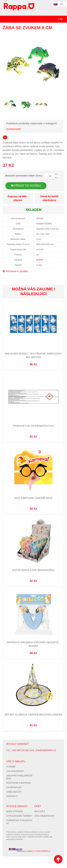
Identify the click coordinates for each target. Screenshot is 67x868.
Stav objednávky (44, 816)
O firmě (11, 767)
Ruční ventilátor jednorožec (33, 570)
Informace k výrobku (17, 271)
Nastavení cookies (25, 851)
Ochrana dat (14, 787)
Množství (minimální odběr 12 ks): (24, 176)
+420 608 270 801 (20, 750)
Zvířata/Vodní (14, 129)
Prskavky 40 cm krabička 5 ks (33, 426)
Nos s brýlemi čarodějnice (33, 498)
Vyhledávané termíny (19, 816)
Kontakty (12, 796)
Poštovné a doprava (19, 783)
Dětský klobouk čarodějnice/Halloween (33, 715)
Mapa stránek (15, 811)
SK (62, 4)
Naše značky (14, 792)
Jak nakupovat (15, 771)
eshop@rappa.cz (46, 750)
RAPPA (40, 260)
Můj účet (40, 811)
